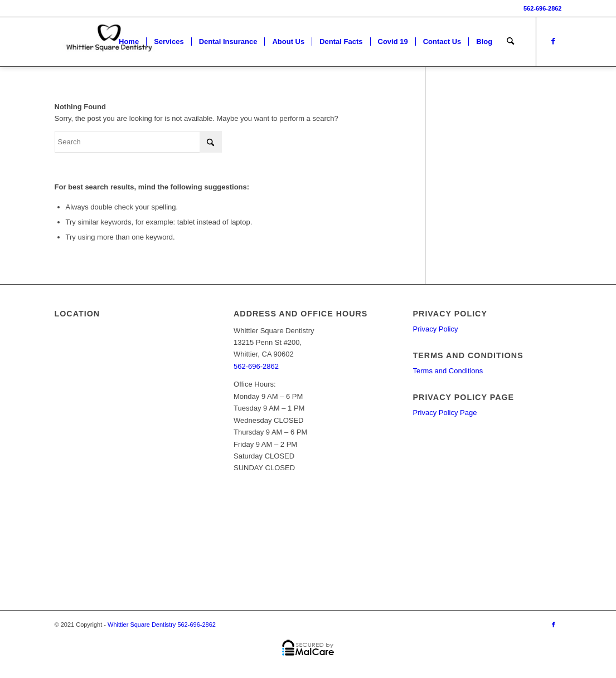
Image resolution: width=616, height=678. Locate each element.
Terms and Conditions (448, 371)
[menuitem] (129, 42)
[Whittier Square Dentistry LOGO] (109, 42)
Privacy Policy (436, 329)
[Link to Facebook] (554, 41)
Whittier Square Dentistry (142, 625)
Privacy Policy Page (445, 413)
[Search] (510, 42)
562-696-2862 (543, 8)
